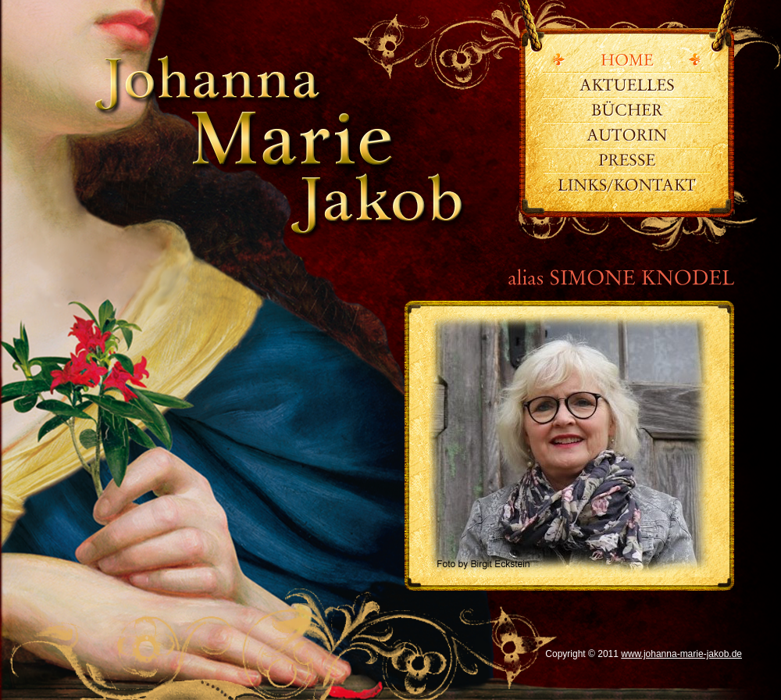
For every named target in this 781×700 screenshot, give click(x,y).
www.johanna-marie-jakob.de (270, 153)
